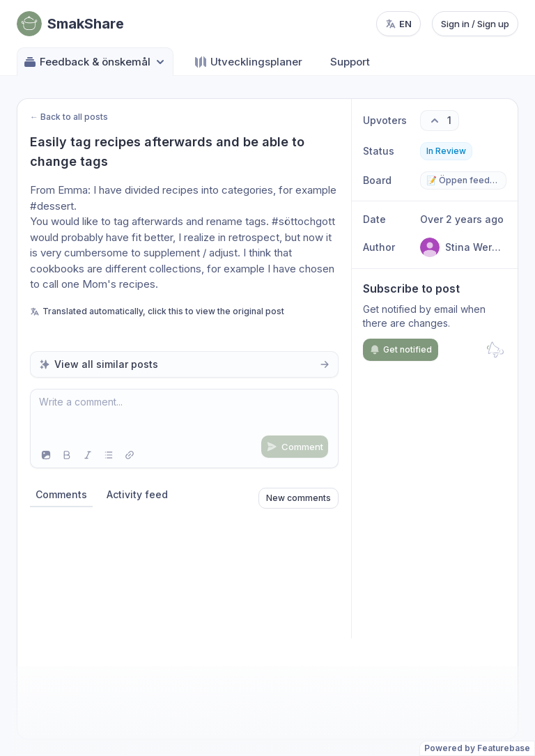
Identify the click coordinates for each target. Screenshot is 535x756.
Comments (61, 494)
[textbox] (184, 416)
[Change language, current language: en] (398, 24)
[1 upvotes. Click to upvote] (440, 121)
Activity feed (137, 494)
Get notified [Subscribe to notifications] (401, 350)
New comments (298, 498)
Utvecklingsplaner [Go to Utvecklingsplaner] (248, 62)
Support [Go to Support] (350, 62)
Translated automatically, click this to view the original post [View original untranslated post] (157, 311)
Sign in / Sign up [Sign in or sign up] (475, 24)
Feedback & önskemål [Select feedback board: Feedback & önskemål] (95, 62)
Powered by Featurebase (477, 748)
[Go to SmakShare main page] (70, 24)
